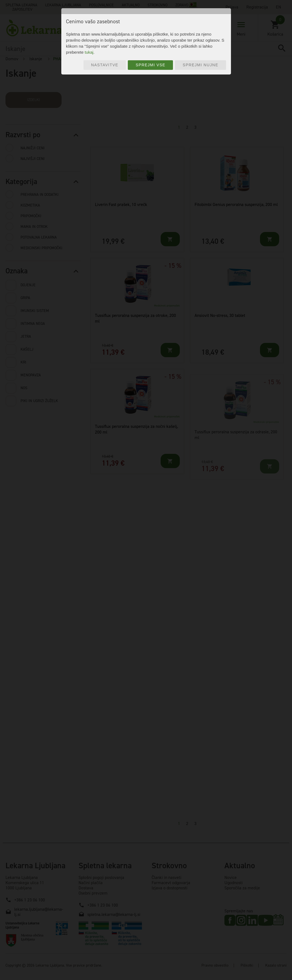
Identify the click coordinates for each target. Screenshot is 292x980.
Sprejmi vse (151, 65)
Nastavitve (105, 65)
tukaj (89, 52)
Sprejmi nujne (201, 65)
